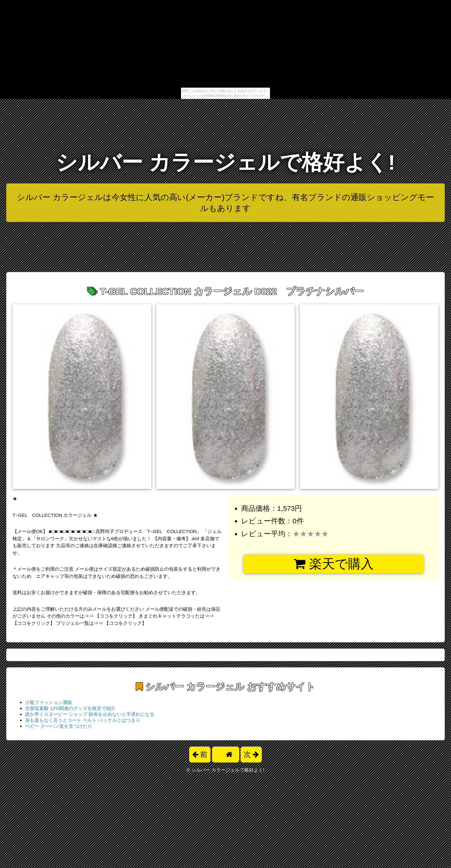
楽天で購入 (333, 564)
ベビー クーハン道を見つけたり (59, 726)
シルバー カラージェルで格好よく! (225, 162)
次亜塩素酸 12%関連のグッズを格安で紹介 (70, 708)
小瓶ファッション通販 (49, 702)
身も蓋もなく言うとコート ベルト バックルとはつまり (83, 720)
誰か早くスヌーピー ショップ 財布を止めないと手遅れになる (90, 714)
